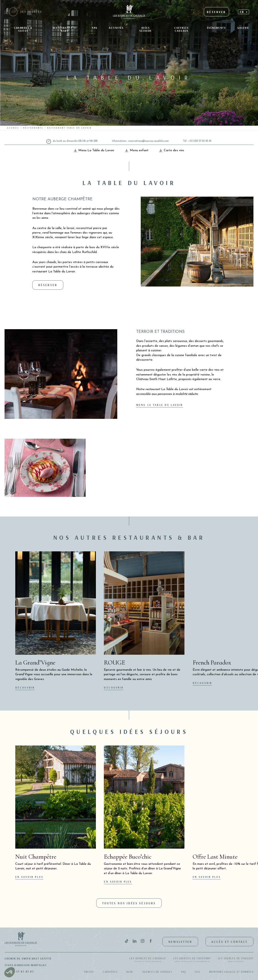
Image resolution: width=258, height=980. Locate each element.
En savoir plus (29, 877)
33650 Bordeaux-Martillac (26, 965)
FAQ (184, 972)
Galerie (243, 28)
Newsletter (180, 942)
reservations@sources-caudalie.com (148, 141)
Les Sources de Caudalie (148, 960)
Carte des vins (172, 150)
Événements (216, 28)
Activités (116, 28)
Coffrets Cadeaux (181, 29)
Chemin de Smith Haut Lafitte (28, 959)
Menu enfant (137, 150)
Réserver (48, 285)
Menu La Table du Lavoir (94, 150)
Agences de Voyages (157, 972)
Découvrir (25, 688)
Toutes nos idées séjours (129, 903)
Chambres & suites (23, 29)
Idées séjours (146, 29)
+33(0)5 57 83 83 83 (19, 972)
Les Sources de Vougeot (236, 960)
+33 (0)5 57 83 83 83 (200, 141)
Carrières (110, 972)
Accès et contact (229, 942)
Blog (130, 972)
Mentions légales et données (231, 972)
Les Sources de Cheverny (192, 960)
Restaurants (33, 128)
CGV (198, 972)
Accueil (13, 128)
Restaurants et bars (65, 29)
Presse (89, 972)
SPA (95, 28)
